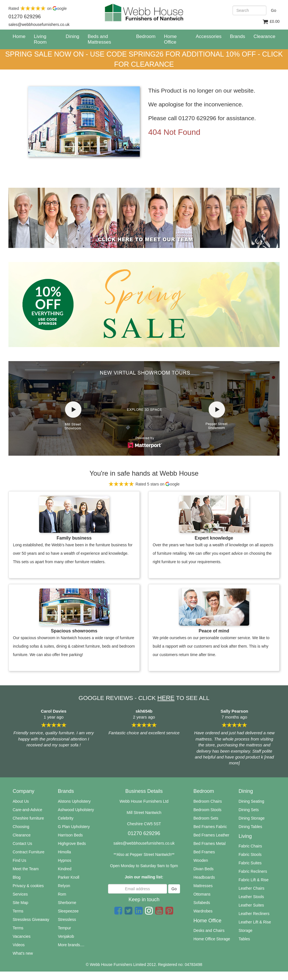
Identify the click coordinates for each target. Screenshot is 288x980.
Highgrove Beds (72, 843)
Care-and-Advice (27, 810)
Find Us (19, 860)
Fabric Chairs (250, 846)
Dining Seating (251, 801)
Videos (19, 945)
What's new (23, 953)
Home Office (170, 39)
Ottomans (202, 894)
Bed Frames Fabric (210, 827)
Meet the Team (26, 869)
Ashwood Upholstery (76, 810)
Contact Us (22, 843)
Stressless (67, 919)
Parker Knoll (69, 877)
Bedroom (146, 36)
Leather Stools (251, 897)
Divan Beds (204, 869)
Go (274, 10)
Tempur (65, 928)
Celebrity (66, 818)
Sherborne (67, 903)
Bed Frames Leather (211, 835)
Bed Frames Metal (210, 843)
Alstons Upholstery (74, 801)
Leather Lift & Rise (255, 922)
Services (20, 894)
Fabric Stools (250, 854)
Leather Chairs (251, 888)
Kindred (65, 869)
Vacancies (22, 936)
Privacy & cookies (28, 886)
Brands (238, 36)
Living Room (40, 39)
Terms (18, 911)
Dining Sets (249, 810)
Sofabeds (202, 903)
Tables (244, 939)
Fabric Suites (250, 863)
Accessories (209, 36)
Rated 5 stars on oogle (144, 484)
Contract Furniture (29, 852)
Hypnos (65, 860)
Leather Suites (251, 905)
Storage (245, 930)
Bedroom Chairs (208, 801)
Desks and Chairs (209, 930)
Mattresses (203, 886)
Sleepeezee (68, 911)
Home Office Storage (212, 939)
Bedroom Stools (208, 810)
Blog (17, 877)
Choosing (21, 827)
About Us (21, 801)
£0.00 (271, 22)
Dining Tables (250, 827)
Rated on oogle (38, 8)
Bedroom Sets (206, 818)
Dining (73, 36)
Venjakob (66, 936)
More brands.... (71, 945)
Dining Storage (252, 818)
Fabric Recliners (253, 871)
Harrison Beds (70, 835)
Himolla (65, 852)
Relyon (64, 886)
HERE (166, 698)
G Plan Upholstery (74, 827)
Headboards (204, 877)
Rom (62, 894)
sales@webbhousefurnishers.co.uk (144, 843)
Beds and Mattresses (99, 39)
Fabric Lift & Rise (254, 880)
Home (21, 36)
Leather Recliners (254, 914)
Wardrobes (203, 911)
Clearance (22, 835)
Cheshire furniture (28, 818)
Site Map (20, 903)
